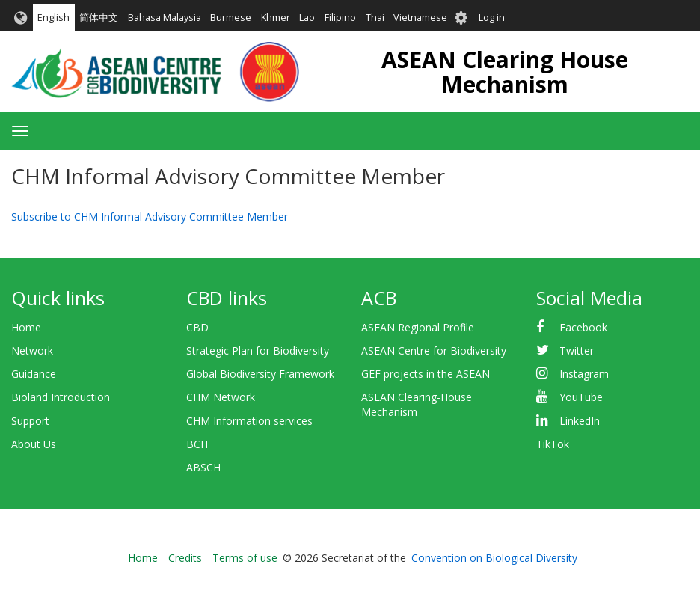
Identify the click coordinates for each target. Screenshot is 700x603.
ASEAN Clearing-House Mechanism (417, 404)
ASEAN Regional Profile (418, 327)
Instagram (584, 374)
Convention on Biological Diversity (494, 558)
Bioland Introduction (61, 397)
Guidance (34, 374)
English (53, 18)
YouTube (581, 397)
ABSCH (203, 467)
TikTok (553, 444)
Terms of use (245, 558)
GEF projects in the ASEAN (426, 374)
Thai (375, 18)
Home (26, 327)
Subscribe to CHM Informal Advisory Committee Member (150, 217)
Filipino (340, 18)
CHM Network (221, 397)
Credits (185, 558)
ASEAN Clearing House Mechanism (505, 72)
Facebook (583, 327)
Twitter (577, 351)
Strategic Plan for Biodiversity (258, 351)
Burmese (231, 18)
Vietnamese (420, 18)
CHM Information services (249, 421)
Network (32, 351)
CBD (197, 327)
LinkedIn (580, 421)
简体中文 (99, 18)
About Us (34, 444)
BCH (197, 444)
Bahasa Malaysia (165, 18)
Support (30, 421)
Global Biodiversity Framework (260, 374)
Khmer (276, 18)
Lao (307, 18)
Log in (492, 18)
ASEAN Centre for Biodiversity (434, 351)
